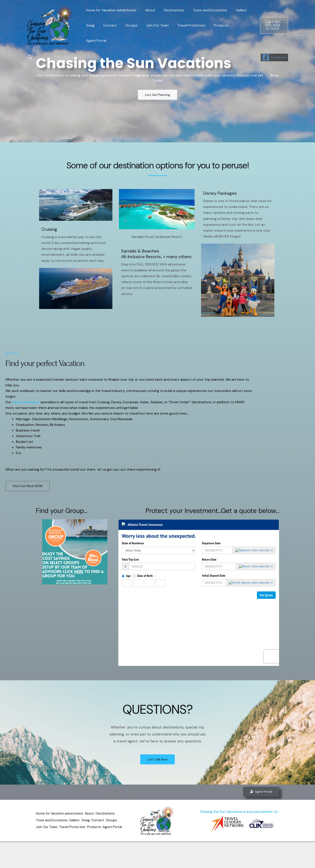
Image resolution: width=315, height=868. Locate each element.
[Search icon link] (30, 57)
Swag (89, 33)
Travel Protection (184, 33)
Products (212, 33)
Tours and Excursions (204, 18)
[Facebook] (274, 57)
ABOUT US (12, 353)
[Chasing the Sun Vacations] (51, 25)
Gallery (233, 18)
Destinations (170, 18)
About (147, 18)
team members (26, 402)
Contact (107, 33)
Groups (127, 33)
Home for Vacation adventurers (110, 18)
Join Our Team (151, 33)
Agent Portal (236, 33)
